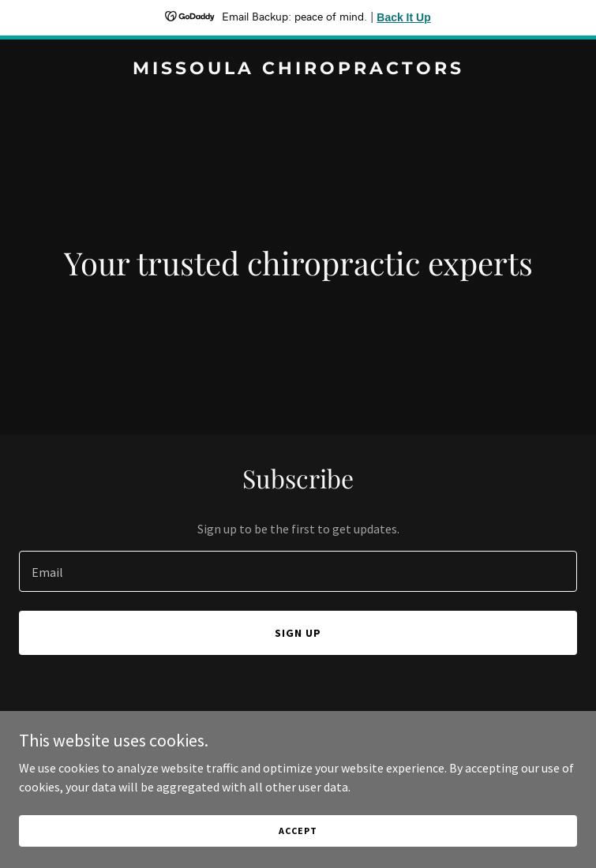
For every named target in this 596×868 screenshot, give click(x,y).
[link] (298, 69)
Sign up (298, 633)
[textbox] (298, 571)
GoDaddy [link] (328, 761)
